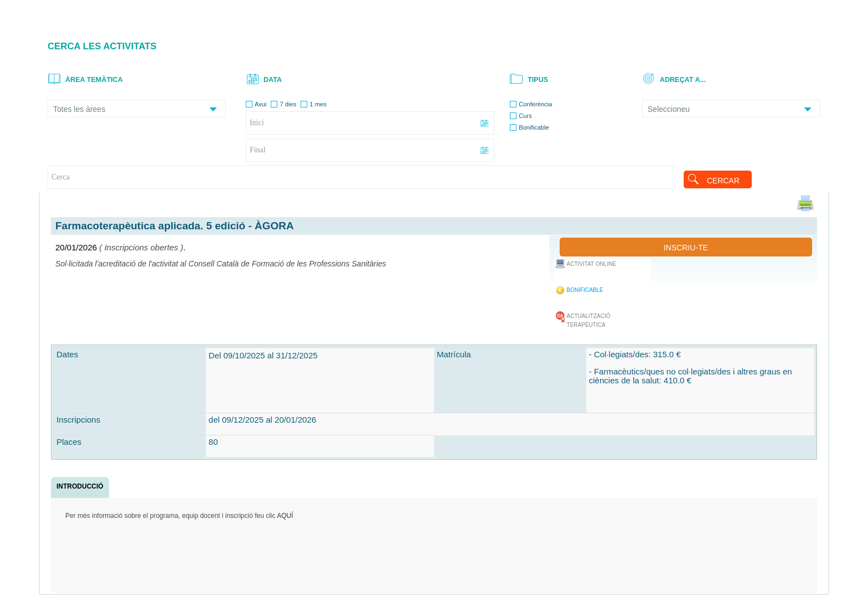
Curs (525, 116)
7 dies (288, 104)
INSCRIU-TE (686, 248)
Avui (261, 104)
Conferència (535, 104)
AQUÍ (285, 516)
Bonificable (534, 127)
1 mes (318, 104)
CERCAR (723, 181)
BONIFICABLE (585, 290)
